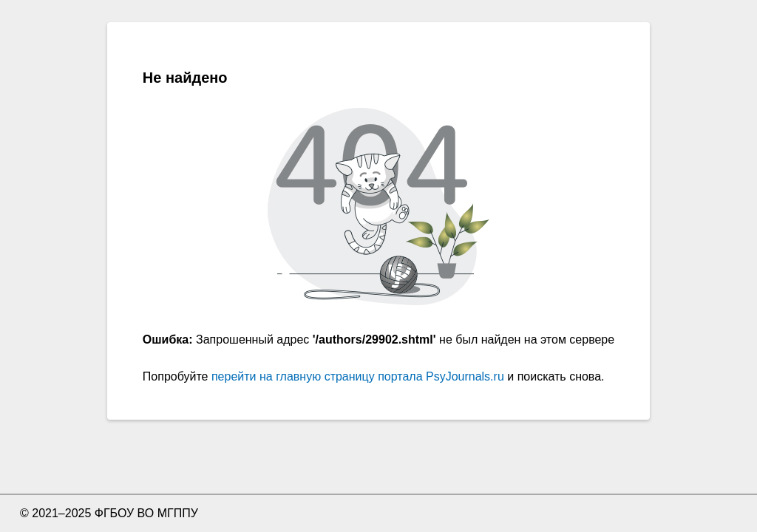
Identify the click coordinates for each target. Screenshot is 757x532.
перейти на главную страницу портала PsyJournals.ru (358, 376)
